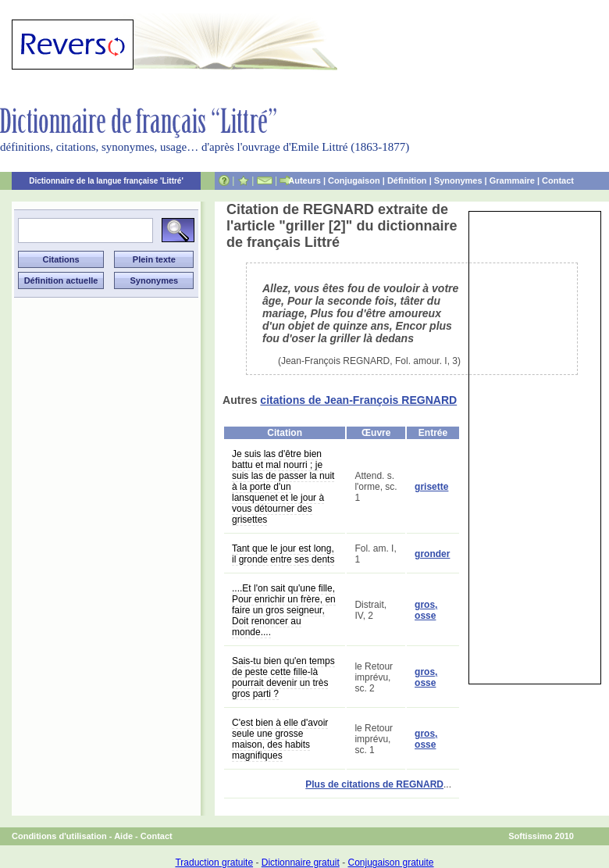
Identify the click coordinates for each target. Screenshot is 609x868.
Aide (123, 836)
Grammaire (512, 180)
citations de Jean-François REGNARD (358, 400)
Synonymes (458, 180)
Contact (558, 180)
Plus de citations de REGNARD (374, 784)
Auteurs (304, 180)
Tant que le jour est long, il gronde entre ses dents (283, 554)
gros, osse (426, 610)
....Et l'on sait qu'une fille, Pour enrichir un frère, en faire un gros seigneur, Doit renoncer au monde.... (284, 610)
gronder (432, 554)
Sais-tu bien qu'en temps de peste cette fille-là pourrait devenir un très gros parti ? (283, 677)
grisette (431, 487)
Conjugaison (354, 180)
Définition (407, 180)
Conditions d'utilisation (59, 836)
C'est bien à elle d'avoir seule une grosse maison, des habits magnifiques (280, 739)
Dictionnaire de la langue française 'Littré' (106, 181)
